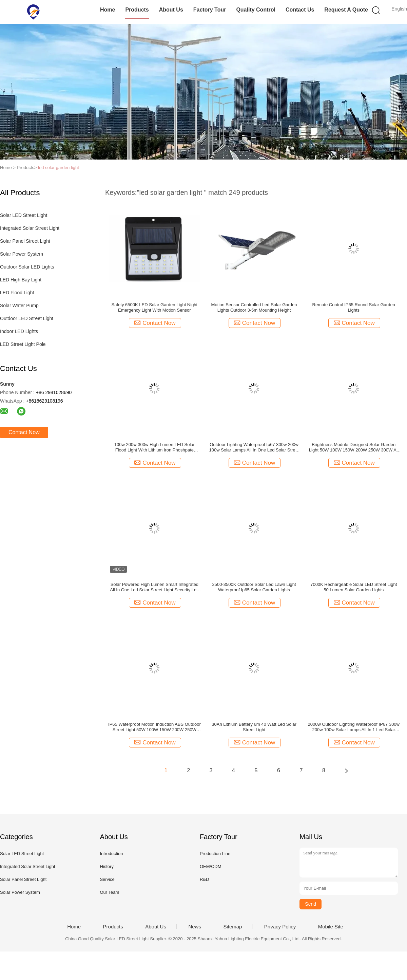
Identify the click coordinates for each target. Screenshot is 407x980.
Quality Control (256, 10)
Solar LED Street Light (24, 215)
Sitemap (232, 927)
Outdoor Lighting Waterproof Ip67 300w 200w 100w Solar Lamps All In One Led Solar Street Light (254, 447)
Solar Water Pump (19, 306)
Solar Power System (22, 254)
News (195, 927)
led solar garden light (59, 168)
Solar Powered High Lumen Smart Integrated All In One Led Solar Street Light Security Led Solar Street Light (154, 587)
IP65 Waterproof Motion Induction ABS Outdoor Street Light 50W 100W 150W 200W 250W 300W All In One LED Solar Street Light (154, 727)
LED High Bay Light (21, 280)
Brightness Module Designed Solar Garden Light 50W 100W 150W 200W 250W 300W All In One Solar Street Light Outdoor (354, 447)
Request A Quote (346, 10)
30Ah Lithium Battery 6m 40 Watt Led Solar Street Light (254, 727)
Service (107, 879)
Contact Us (300, 10)
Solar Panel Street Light (25, 241)
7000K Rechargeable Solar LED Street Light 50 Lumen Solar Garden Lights (354, 587)
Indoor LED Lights (19, 331)
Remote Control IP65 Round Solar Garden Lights (354, 307)
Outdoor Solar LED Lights (27, 267)
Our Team (109, 892)
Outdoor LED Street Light (27, 318)
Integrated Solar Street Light (30, 228)
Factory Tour (210, 10)
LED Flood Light (17, 293)
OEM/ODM (211, 866)
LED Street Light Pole (23, 344)
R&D (204, 879)
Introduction (111, 854)
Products (137, 10)
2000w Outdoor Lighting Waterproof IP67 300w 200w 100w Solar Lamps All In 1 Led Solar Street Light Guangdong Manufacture (354, 727)
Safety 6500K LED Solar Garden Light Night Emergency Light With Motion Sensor (155, 307)
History (106, 866)
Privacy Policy (280, 927)
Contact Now (24, 432)
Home (108, 10)
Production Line (215, 854)
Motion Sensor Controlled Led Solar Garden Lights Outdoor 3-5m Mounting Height (254, 307)
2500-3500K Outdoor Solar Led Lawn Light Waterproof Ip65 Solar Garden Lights (254, 587)
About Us (171, 10)
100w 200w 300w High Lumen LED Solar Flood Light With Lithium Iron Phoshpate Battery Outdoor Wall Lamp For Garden (154, 447)
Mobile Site (331, 927)
